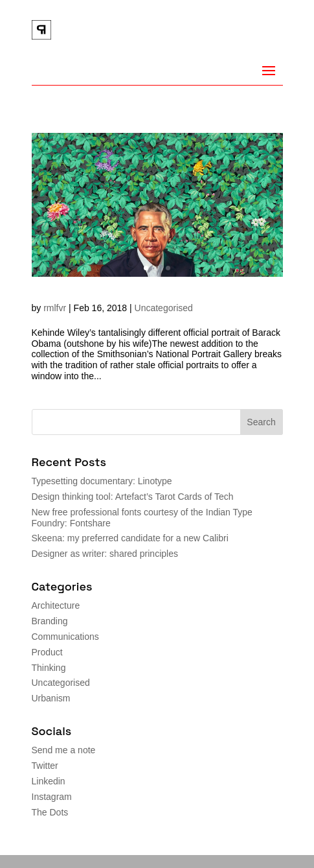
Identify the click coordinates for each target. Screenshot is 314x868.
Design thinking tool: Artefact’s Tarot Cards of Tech (133, 497)
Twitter (45, 766)
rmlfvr (55, 308)
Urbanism (51, 698)
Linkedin (49, 781)
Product (47, 652)
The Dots (50, 812)
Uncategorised (164, 308)
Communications (65, 637)
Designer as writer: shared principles (105, 554)
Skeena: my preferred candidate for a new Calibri (130, 538)
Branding (50, 621)
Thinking (49, 668)
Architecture (56, 605)
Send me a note (64, 750)
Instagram (52, 797)
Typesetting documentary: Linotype (102, 481)
